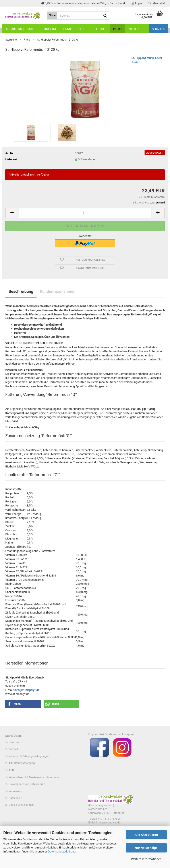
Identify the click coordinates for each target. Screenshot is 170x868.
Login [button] (137, 3)
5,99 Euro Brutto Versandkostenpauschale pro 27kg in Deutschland (83, 3)
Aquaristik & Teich (19, 29)
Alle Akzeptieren (146, 835)
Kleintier (100, 29)
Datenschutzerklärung (62, 851)
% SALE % (158, 29)
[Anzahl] (85, 213)
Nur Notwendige (146, 848)
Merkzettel (157, 3)
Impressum (15, 791)
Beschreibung (21, 291)
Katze (82, 29)
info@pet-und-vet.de (108, 823)
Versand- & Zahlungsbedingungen (29, 756)
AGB (11, 770)
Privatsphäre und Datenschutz (27, 784)
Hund (67, 29)
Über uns (14, 742)
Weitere (134, 29)
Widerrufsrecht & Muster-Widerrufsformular (34, 777)
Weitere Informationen (146, 859)
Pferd (117, 29)
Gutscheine (48, 29)
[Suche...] (52, 16)
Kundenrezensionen (58, 291)
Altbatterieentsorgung (22, 763)
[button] (12, 213)
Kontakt (13, 749)
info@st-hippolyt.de (27, 690)
